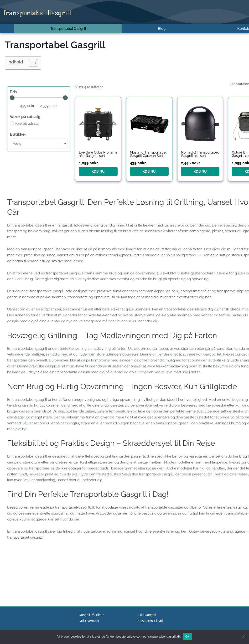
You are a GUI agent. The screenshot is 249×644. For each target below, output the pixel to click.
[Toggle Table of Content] (31, 63)
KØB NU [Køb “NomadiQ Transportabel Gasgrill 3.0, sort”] (200, 171)
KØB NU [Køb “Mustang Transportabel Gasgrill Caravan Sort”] (149, 171)
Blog (162, 29)
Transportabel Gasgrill (49, 12)
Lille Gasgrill (148, 615)
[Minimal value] (39, 98)
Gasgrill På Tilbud (93, 615)
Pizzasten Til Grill (152, 621)
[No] (243, 637)
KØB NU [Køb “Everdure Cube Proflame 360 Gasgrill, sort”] (98, 171)
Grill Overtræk (90, 621)
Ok (187, 636)
